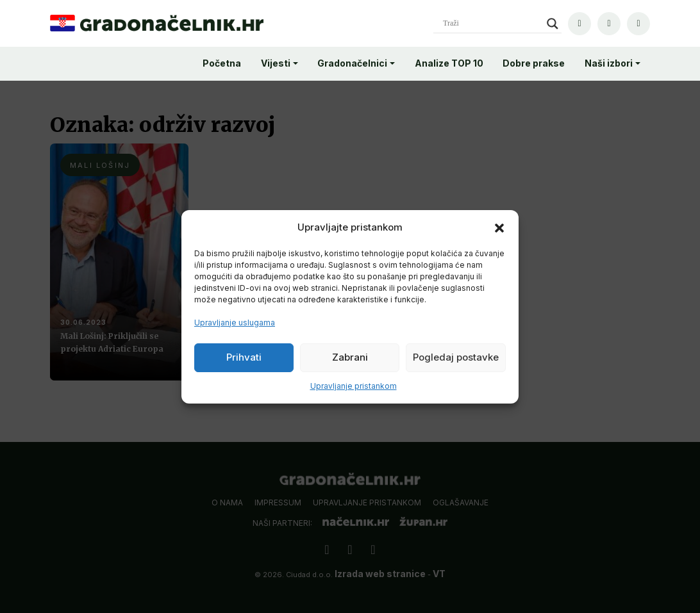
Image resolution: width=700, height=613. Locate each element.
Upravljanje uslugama (235, 323)
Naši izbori (609, 63)
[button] (499, 227)
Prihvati (244, 357)
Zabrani (350, 357)
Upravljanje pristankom (354, 386)
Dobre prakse (534, 63)
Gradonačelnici (352, 63)
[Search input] (492, 24)
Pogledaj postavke (456, 357)
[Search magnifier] (553, 24)
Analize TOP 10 (449, 63)
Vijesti (276, 63)
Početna (222, 63)
